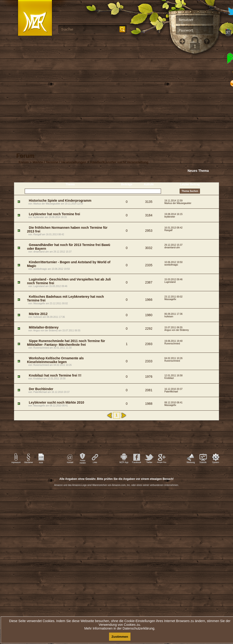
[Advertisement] (116, 534)
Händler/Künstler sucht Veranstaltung (119, 162)
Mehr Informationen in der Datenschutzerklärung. (120, 628)
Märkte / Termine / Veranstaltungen (60, 162)
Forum (24, 162)
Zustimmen (120, 637)
